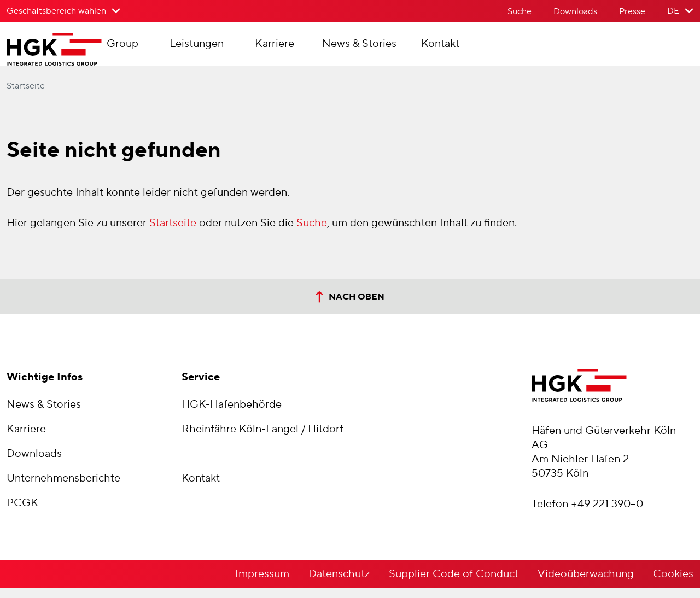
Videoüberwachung (586, 584)
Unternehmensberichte (63, 489)
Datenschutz (339, 584)
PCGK (22, 513)
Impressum (262, 584)
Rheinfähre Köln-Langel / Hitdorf (262, 439)
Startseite (26, 96)
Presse (632, 11)
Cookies (673, 584)
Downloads (575, 11)
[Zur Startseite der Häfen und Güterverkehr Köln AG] (76, 55)
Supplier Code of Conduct (454, 584)
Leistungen (239, 49)
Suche (520, 11)
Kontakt (482, 49)
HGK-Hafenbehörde (232, 415)
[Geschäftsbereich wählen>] (63, 11)
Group (165, 49)
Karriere (317, 49)
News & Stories (401, 49)
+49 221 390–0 (607, 514)
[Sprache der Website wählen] (680, 11)
